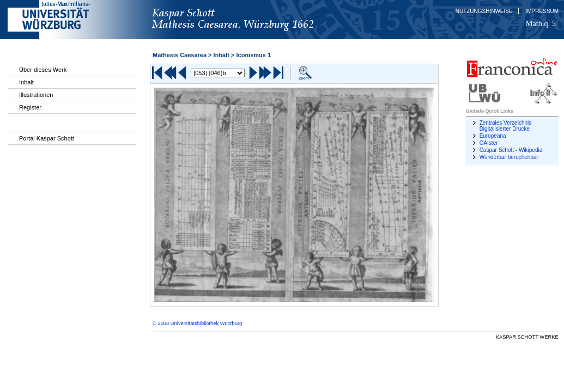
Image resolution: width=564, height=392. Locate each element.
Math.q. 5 (541, 23)
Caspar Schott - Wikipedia (511, 150)
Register (30, 107)
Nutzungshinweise (484, 11)
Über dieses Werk (43, 70)
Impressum (542, 11)
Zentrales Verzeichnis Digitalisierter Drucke (506, 126)
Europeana (493, 136)
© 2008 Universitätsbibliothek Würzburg (197, 323)
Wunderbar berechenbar (509, 157)
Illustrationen (36, 95)
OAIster (489, 143)
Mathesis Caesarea (180, 55)
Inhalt (26, 82)
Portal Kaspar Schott (47, 138)
